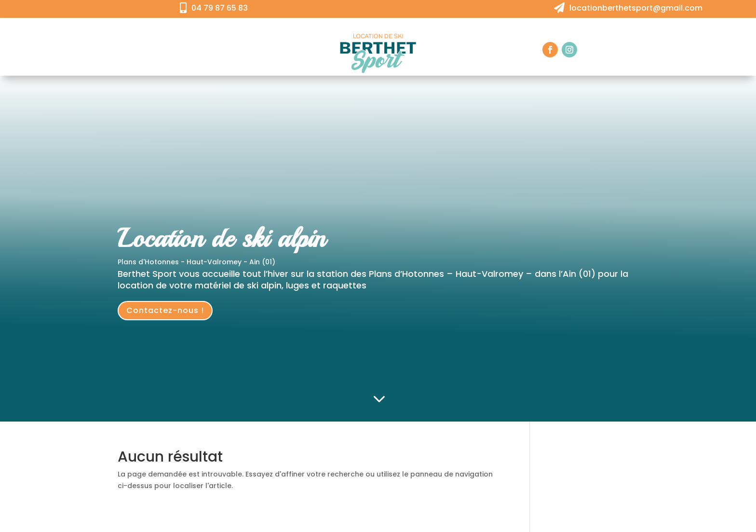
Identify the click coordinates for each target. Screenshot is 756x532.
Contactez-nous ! (165, 310)
